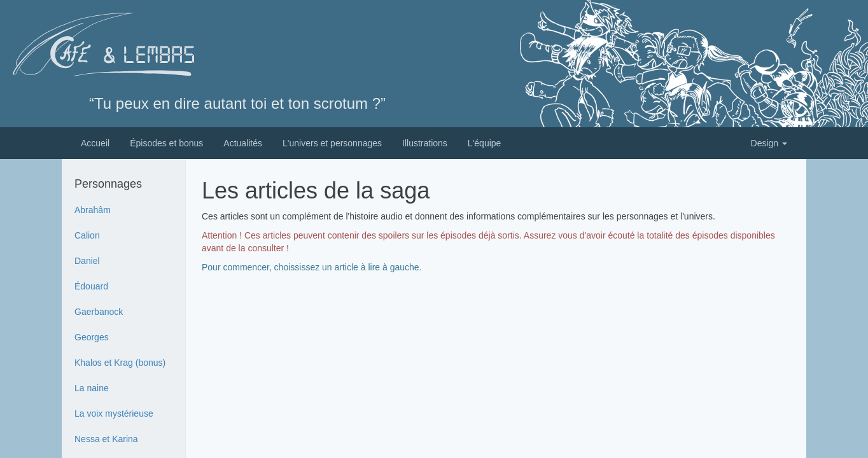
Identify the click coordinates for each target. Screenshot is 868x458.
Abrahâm (93, 210)
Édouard (91, 286)
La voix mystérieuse (114, 413)
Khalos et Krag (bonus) (120, 363)
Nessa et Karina (106, 439)
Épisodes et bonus (166, 143)
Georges (92, 337)
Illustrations (425, 143)
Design (769, 143)
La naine (92, 388)
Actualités (243, 143)
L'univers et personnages (332, 143)
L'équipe (485, 143)
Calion (87, 235)
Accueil (95, 143)
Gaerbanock (99, 312)
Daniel (87, 261)
